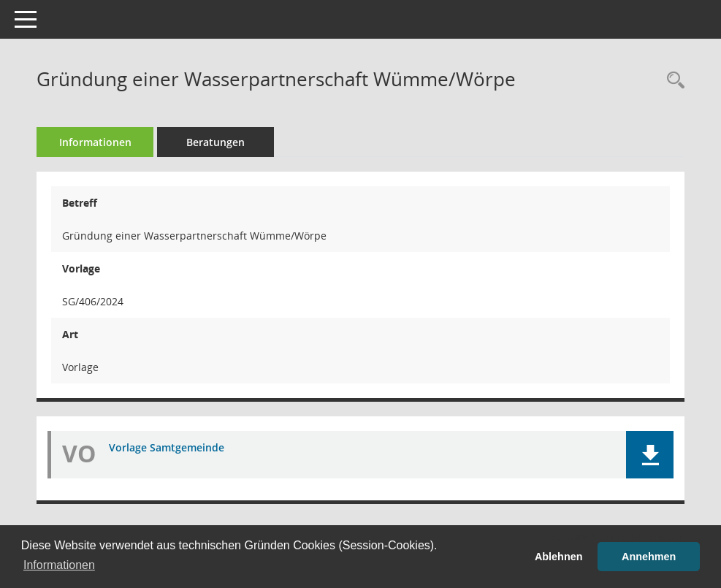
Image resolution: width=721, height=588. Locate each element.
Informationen (95, 142)
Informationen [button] (59, 565)
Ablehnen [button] (559, 557)
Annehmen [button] (649, 557)
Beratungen (215, 142)
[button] (650, 455)
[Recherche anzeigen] (672, 81)
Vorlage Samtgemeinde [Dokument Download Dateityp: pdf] (167, 447)
